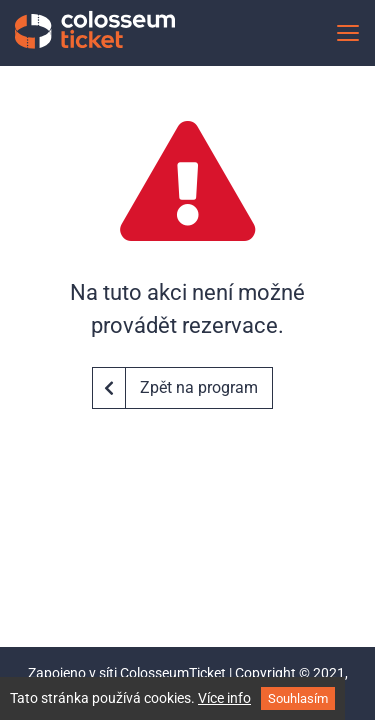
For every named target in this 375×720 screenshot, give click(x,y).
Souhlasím (298, 698)
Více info (224, 698)
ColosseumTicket (173, 673)
